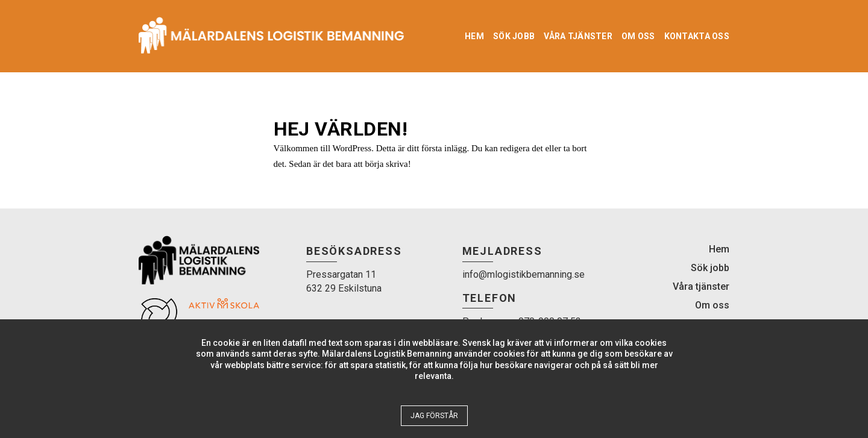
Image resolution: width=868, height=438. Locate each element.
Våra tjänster (578, 36)
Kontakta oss (697, 36)
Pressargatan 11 (341, 274)
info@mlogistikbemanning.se (524, 274)
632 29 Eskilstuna (344, 288)
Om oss (638, 36)
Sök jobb (514, 36)
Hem (474, 36)
